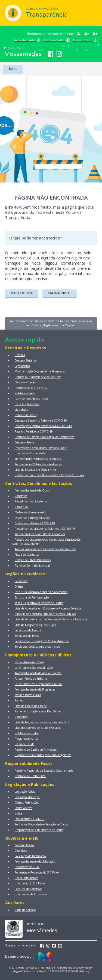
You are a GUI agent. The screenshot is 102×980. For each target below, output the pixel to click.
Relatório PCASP (25, 393)
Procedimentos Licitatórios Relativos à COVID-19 (45, 529)
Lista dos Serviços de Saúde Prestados (38, 728)
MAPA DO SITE (22, 293)
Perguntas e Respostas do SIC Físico (37, 872)
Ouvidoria (21, 851)
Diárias (19, 587)
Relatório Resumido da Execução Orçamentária (44, 771)
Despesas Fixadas (25, 442)
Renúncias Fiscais (26, 415)
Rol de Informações (26, 878)
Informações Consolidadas (31, 453)
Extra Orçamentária (27, 404)
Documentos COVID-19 (30, 819)
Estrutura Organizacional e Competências (41, 592)
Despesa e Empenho (27, 382)
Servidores (21, 581)
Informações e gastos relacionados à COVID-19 (43, 426)
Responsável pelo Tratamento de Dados (39, 830)
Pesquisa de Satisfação (28, 889)
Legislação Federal (26, 792)
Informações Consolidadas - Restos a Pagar (41, 448)
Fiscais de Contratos (27, 555)
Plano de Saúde (24, 744)
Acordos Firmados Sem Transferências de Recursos (45, 549)
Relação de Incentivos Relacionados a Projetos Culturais (49, 475)
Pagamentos (22, 366)
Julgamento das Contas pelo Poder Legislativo (43, 755)
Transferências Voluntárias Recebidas (38, 459)
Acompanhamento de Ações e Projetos (38, 673)
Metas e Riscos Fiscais (28, 695)
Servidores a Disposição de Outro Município (42, 641)
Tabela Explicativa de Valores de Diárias (39, 603)
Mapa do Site (85, 40)
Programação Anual (27, 739)
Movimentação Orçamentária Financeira (40, 371)
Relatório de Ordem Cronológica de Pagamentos (44, 437)
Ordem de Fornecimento (30, 512)
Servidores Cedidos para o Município (37, 647)
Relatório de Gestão (27, 733)
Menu (13, 69)
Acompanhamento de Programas (35, 689)
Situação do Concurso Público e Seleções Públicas (45, 614)
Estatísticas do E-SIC (27, 867)
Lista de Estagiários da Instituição (35, 625)
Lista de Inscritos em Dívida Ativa (35, 470)
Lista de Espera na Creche (31, 706)
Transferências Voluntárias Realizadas (38, 464)
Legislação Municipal (27, 797)
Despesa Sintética (26, 360)
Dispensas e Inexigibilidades (32, 518)
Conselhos (21, 717)
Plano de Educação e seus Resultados (38, 711)
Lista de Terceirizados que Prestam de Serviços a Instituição (52, 619)
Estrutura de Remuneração (32, 597)
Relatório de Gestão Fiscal (30, 776)
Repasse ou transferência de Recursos (38, 377)
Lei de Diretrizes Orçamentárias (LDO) (39, 684)
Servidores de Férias (27, 636)
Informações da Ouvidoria (31, 894)
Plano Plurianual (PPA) (29, 662)
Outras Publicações (27, 803)
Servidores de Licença (28, 630)
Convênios (21, 507)
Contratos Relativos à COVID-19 (35, 523)
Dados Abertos (24, 808)
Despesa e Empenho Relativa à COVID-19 (41, 421)
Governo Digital (25, 845)
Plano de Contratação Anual (32, 566)
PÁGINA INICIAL (60, 293)
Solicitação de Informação (30, 856)
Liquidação (21, 410)
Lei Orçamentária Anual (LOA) (34, 668)
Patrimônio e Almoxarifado (31, 399)
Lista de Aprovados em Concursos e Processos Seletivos (48, 608)
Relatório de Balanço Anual (32, 388)
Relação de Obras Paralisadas (33, 560)
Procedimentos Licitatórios (31, 501)
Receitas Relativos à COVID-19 (34, 431)
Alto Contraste (57, 40)
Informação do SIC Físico (30, 883)
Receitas (20, 355)
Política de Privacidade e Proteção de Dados (41, 824)
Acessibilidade (27, 40)
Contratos (21, 496)
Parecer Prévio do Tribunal (31, 679)
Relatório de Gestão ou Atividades (36, 750)
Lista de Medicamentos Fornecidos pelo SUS (42, 722)
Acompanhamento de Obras (32, 490)
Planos (19, 700)
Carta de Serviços (25, 910)
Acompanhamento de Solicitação (35, 861)
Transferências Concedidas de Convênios (40, 534)
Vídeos (19, 813)
